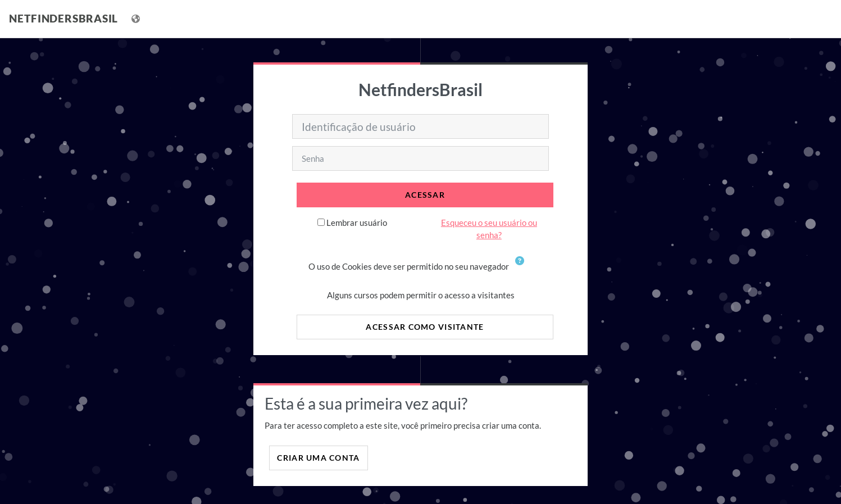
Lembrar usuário (357, 223)
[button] (522, 267)
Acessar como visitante (425, 327)
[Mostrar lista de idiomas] (137, 19)
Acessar (425, 195)
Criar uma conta (318, 458)
